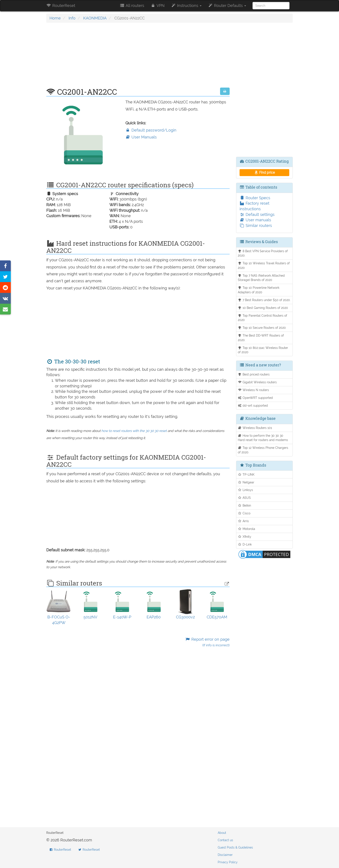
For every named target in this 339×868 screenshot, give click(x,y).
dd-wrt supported (253, 405)
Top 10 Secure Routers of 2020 (262, 328)
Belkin (245, 505)
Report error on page (207, 642)
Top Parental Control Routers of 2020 (263, 318)
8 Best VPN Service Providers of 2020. (263, 253)
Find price (264, 172)
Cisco (244, 513)
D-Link (245, 544)
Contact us (225, 840)
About (222, 833)
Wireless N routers (253, 390)
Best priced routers (254, 374)
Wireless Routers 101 (255, 428)
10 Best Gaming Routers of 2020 (263, 308)
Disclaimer (225, 855)
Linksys (245, 490)
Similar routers (256, 225)
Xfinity (245, 537)
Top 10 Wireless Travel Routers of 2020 (264, 265)
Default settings (257, 214)
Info (72, 18)
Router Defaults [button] (227, 6)
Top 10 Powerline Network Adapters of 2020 (259, 290)
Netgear (246, 482)
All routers (132, 6)
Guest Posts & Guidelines (235, 847)
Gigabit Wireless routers (257, 382)
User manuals (255, 220)
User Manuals (141, 137)
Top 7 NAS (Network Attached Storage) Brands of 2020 (261, 278)
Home (55, 18)
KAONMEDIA (95, 18)
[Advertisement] (138, 57)
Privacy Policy (228, 862)
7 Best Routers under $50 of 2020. (264, 300)
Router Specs (255, 198)
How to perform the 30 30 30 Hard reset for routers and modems (263, 438)
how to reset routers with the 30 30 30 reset (134, 431)
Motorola (247, 529)
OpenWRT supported (255, 398)
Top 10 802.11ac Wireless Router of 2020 (263, 350)
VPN (158, 6)
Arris (243, 521)
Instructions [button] (186, 6)
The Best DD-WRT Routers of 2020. (261, 338)
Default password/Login (151, 130)
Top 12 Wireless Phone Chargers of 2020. (263, 450)
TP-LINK (246, 474)
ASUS (244, 498)
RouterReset (61, 6)
